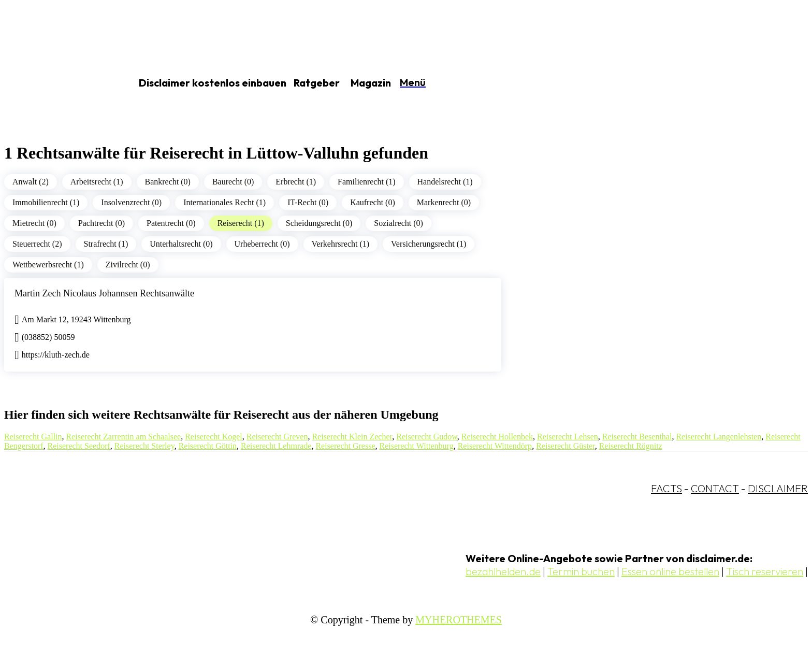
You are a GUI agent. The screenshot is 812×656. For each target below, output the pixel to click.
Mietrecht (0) (34, 223)
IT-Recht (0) (308, 202)
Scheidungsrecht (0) (319, 223)
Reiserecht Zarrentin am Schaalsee (124, 437)
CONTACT (715, 488)
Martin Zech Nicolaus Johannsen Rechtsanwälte (104, 293)
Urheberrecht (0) (262, 244)
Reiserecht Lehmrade (276, 446)
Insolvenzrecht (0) (131, 202)
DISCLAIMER (778, 488)
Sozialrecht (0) (398, 223)
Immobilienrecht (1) (46, 202)
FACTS (666, 488)
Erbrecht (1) (296, 182)
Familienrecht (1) (367, 182)
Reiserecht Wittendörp (495, 446)
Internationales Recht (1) (224, 202)
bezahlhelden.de (503, 571)
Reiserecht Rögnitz (631, 446)
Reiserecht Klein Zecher (352, 437)
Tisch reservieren (765, 571)
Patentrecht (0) (171, 223)
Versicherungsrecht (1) (429, 244)
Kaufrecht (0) (373, 202)
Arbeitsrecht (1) (97, 182)
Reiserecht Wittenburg (416, 446)
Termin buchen (581, 571)
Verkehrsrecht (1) (341, 244)
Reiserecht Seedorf (79, 446)
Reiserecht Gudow (427, 437)
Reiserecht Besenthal (637, 437)
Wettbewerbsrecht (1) (48, 265)
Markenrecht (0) (444, 202)
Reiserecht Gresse (345, 446)
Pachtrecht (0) (102, 223)
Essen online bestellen (670, 571)
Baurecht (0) (233, 182)
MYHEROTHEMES (459, 620)
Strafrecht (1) (106, 244)
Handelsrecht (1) (445, 182)
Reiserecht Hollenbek (497, 437)
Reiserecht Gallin (33, 437)
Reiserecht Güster (565, 446)
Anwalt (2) (31, 182)
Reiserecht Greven (277, 437)
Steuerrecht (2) (37, 244)
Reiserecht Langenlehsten (719, 437)
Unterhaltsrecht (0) (181, 244)
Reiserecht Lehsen (568, 437)
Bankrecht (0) (168, 182)
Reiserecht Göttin (208, 446)
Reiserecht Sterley (144, 446)
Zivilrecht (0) (128, 265)
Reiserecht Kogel (214, 437)
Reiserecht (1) (241, 223)
